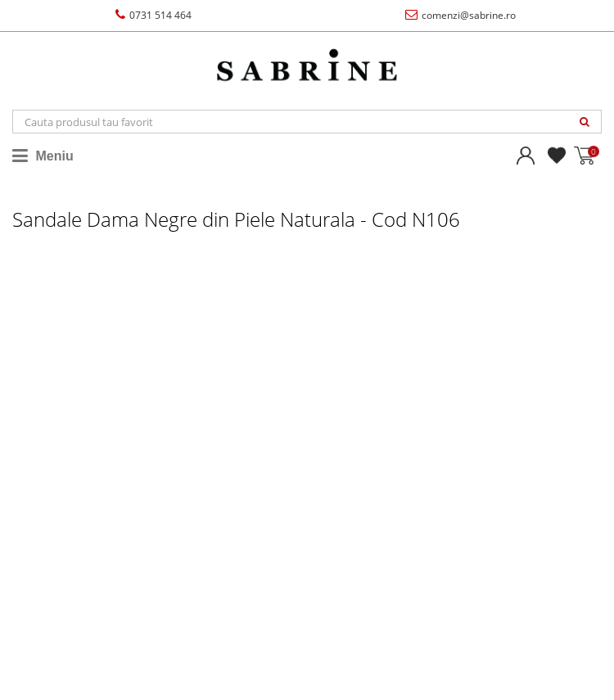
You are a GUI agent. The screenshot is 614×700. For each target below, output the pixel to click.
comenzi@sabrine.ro (460, 15)
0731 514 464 (153, 15)
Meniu (43, 156)
